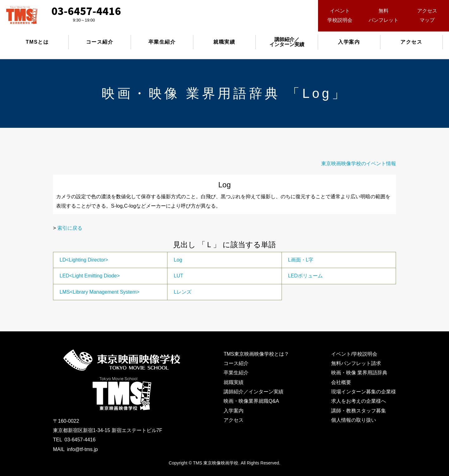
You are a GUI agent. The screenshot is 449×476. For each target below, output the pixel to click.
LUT (178, 276)
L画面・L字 (301, 260)
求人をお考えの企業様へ (359, 401)
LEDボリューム (305, 276)
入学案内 (349, 42)
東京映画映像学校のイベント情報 (359, 163)
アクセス (411, 42)
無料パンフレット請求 (356, 363)
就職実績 (224, 42)
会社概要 (341, 382)
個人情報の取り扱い (354, 420)
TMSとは (37, 42)
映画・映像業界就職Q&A (251, 401)
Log (178, 260)
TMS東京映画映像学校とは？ (256, 354)
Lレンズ (183, 292)
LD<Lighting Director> (84, 260)
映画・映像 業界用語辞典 (359, 373)
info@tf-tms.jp (82, 449)
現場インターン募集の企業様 (364, 392)
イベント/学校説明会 (354, 354)
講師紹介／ (287, 42)
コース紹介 (100, 42)
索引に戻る (70, 228)
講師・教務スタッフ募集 (359, 411)
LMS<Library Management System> (99, 292)
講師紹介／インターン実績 (253, 392)
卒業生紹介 (162, 42)
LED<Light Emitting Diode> (90, 276)
